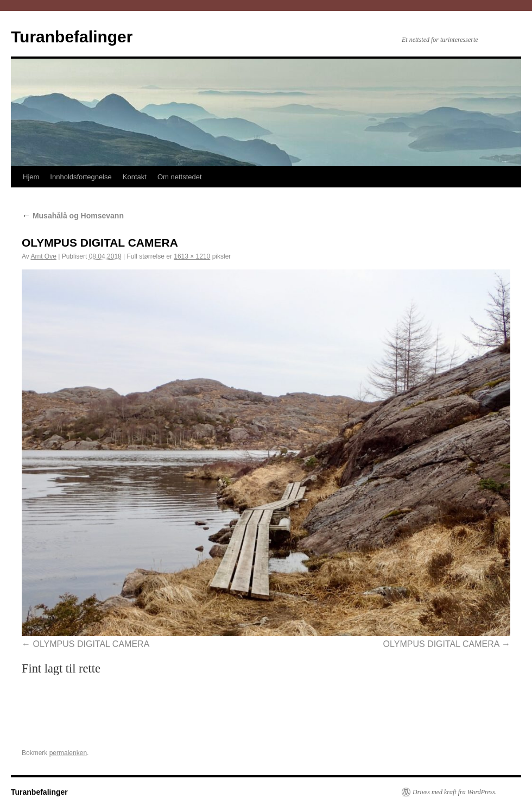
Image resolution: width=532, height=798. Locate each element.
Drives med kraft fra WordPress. (455, 792)
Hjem (31, 177)
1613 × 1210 (192, 256)
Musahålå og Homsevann (73, 216)
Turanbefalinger (72, 37)
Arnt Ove (43, 256)
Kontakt (135, 177)
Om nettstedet (180, 177)
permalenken (68, 753)
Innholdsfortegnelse (81, 177)
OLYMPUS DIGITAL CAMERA (91, 644)
